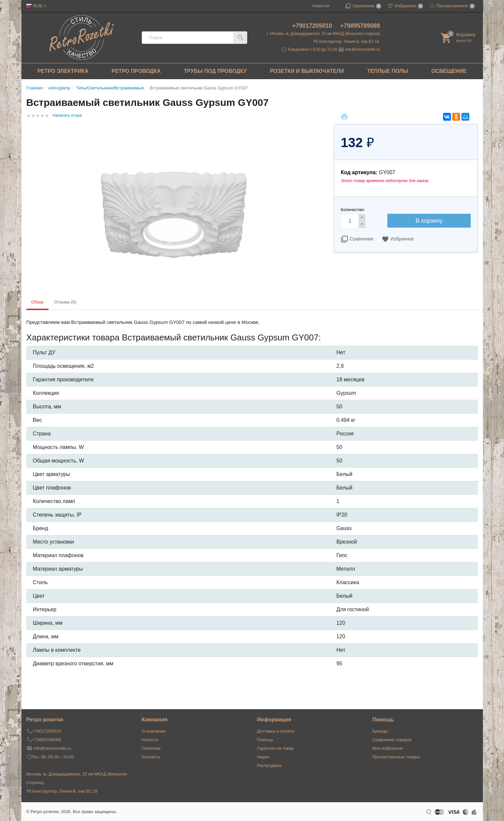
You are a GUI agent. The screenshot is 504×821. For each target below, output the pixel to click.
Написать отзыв (67, 115)
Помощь (265, 740)
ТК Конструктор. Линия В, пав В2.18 (62, 791)
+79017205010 (313, 26)
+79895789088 (360, 26)
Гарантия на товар (275, 748)
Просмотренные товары (396, 757)
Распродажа (269, 765)
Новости (321, 6)
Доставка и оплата (276, 731)
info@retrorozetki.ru (363, 49)
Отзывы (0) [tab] (65, 302)
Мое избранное (388, 748)
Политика (151, 748)
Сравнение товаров (392, 740)
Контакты (151, 757)
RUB (38, 6)
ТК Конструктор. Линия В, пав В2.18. (347, 42)
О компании (154, 731)
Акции (263, 757)
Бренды (380, 731)
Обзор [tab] (38, 302)
